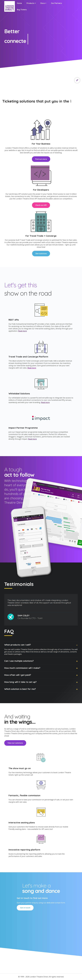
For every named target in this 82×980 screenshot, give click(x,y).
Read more (22, 331)
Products (30, 3)
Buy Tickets (22, 10)
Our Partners (56, 3)
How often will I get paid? (18, 675)
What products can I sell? (18, 645)
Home (19, 3)
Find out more (41, 159)
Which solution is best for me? (20, 689)
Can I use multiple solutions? (19, 661)
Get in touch (25, 908)
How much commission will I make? (22, 668)
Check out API (41, 205)
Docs (43, 3)
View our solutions (15, 743)
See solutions (41, 254)
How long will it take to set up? (20, 682)
